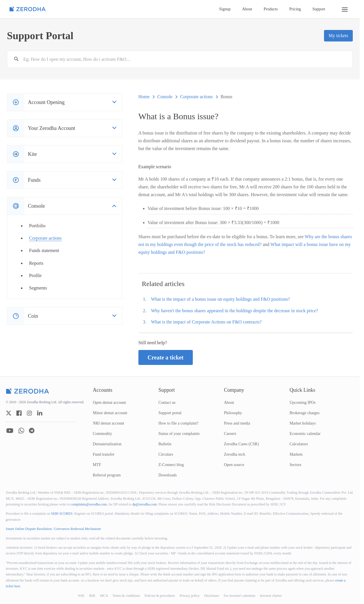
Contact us (167, 403)
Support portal (170, 413)
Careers (230, 434)
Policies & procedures (160, 596)
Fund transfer (104, 454)
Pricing (295, 9)
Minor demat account (110, 413)
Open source (234, 465)
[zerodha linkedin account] (40, 413)
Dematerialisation (107, 444)
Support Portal (40, 36)
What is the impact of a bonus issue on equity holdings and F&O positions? (221, 299)
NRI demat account (109, 423)
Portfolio (37, 226)
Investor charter (271, 596)
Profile (35, 276)
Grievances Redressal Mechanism (78, 529)
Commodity (103, 434)
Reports (36, 263)
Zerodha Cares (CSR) (241, 444)
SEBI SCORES (62, 514)
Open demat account (109, 403)
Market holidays (303, 423)
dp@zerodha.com (145, 504)
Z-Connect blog (171, 465)
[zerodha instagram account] (29, 413)
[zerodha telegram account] (32, 431)
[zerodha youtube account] (10, 431)
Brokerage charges (304, 413)
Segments (38, 288)
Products (271, 9)
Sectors (295, 465)
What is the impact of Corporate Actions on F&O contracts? (206, 322)
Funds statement (44, 250)
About (247, 9)
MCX (104, 596)
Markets (296, 454)
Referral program (107, 475)
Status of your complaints (179, 434)
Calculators (299, 444)
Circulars (166, 454)
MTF (97, 465)
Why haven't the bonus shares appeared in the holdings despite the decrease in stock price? (235, 311)
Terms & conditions (126, 596)
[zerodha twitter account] (9, 413)
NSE (81, 596)
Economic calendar (305, 434)
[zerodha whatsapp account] (21, 431)
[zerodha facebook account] (19, 413)
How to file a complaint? (178, 423)
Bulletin (165, 444)
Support (319, 9)
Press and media (237, 423)
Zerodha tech (234, 454)
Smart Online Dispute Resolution (29, 529)
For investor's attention (239, 596)
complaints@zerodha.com (89, 504)
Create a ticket (166, 357)
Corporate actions (45, 238)
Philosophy (233, 413)
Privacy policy (190, 596)
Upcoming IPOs (303, 403)
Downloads (167, 475)
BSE (92, 596)
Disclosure (212, 596)
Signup (225, 9)
